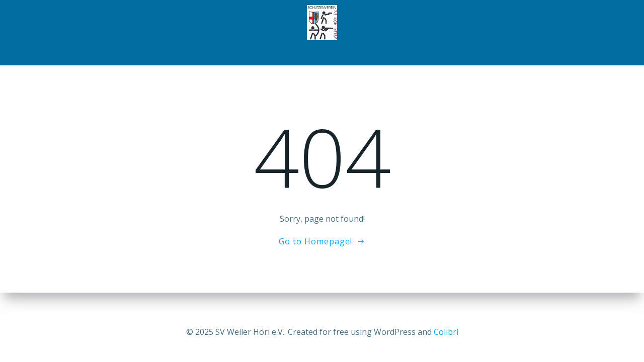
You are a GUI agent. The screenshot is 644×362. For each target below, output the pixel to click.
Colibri (446, 332)
